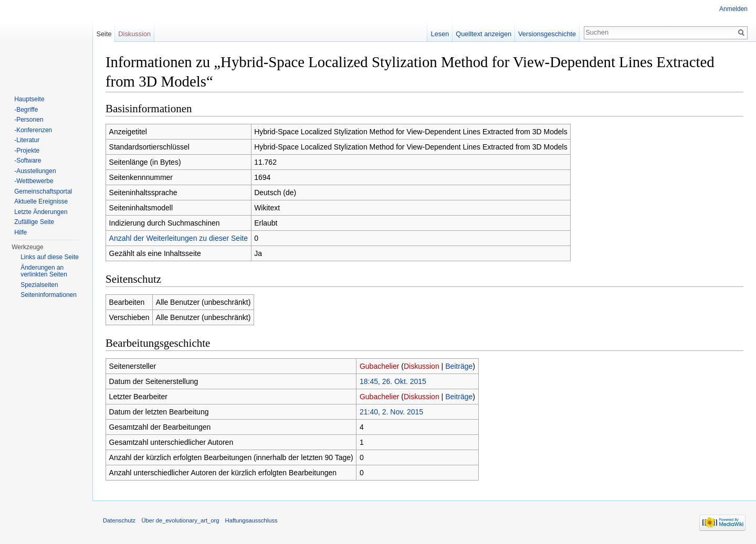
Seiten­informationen (49, 295)
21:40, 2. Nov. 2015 (391, 412)
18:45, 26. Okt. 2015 (393, 381)
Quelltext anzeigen (484, 34)
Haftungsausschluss (251, 520)
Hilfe (20, 232)
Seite (104, 34)
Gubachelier (380, 366)
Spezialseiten (39, 285)
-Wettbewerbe (34, 181)
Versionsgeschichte (547, 34)
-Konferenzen (33, 130)
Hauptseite (29, 99)
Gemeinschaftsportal (43, 191)
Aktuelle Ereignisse (41, 201)
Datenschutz (119, 520)
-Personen (29, 120)
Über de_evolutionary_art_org (180, 520)
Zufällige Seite (34, 222)
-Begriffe (26, 110)
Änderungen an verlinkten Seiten (44, 271)
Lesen (440, 34)
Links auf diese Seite (50, 257)
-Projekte (27, 151)
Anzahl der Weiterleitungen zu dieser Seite (178, 238)
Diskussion (422, 366)
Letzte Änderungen (41, 212)
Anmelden (733, 9)
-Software (28, 161)
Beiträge (459, 366)
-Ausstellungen (35, 171)
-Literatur (27, 140)
